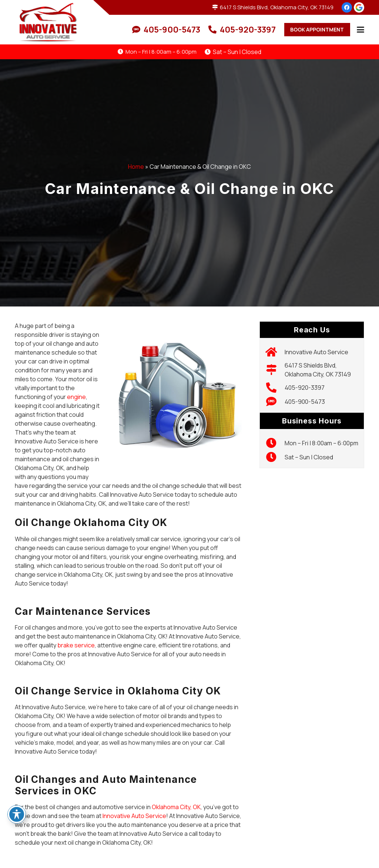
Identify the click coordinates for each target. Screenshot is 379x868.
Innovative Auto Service (134, 816)
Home (136, 167)
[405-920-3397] (275, 388)
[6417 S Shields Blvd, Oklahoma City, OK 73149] (275, 370)
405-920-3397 (305, 388)
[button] (360, 30)
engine (76, 397)
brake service (76, 645)
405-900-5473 (305, 402)
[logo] (49, 22)
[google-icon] (359, 7)
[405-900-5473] (275, 402)
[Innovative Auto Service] (275, 352)
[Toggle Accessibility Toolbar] (17, 814)
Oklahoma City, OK (176, 807)
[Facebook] (347, 7)
